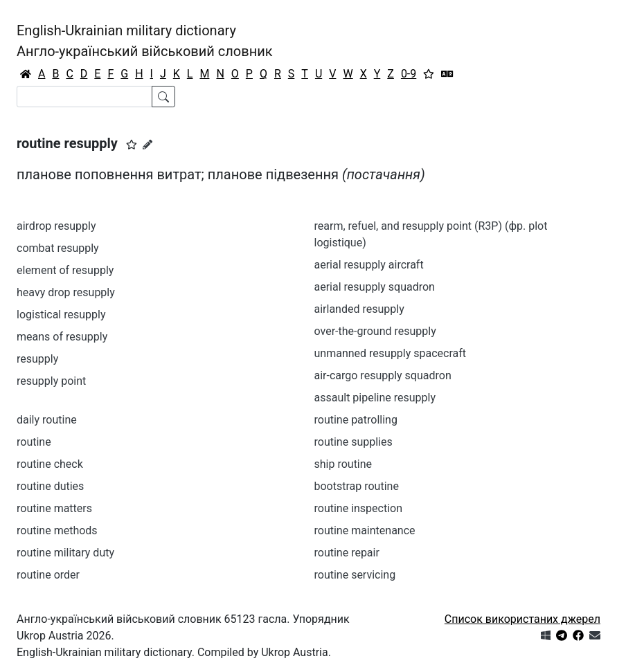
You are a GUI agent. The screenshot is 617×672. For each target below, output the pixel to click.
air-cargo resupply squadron (383, 375)
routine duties (50, 486)
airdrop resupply (56, 226)
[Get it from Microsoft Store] (546, 636)
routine (34, 442)
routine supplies (354, 442)
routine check (50, 464)
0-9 (409, 74)
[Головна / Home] (26, 74)
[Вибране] (429, 74)
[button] (132, 145)
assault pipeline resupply (375, 398)
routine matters (54, 508)
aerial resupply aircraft (369, 265)
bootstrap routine (357, 486)
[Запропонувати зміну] (147, 145)
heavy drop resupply (66, 292)
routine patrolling (356, 420)
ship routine (343, 464)
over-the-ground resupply (375, 331)
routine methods (57, 530)
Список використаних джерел (522, 619)
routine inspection (359, 508)
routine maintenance (365, 530)
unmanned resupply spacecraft (391, 353)
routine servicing (355, 575)
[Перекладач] (447, 74)
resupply (37, 359)
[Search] (84, 97)
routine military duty (65, 553)
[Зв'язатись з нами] (595, 636)
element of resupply (65, 270)
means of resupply (62, 337)
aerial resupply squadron (375, 287)
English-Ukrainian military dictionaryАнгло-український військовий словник (145, 41)
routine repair (347, 553)
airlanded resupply (359, 309)
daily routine (47, 420)
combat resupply (58, 248)
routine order (48, 575)
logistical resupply (61, 315)
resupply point (51, 381)
